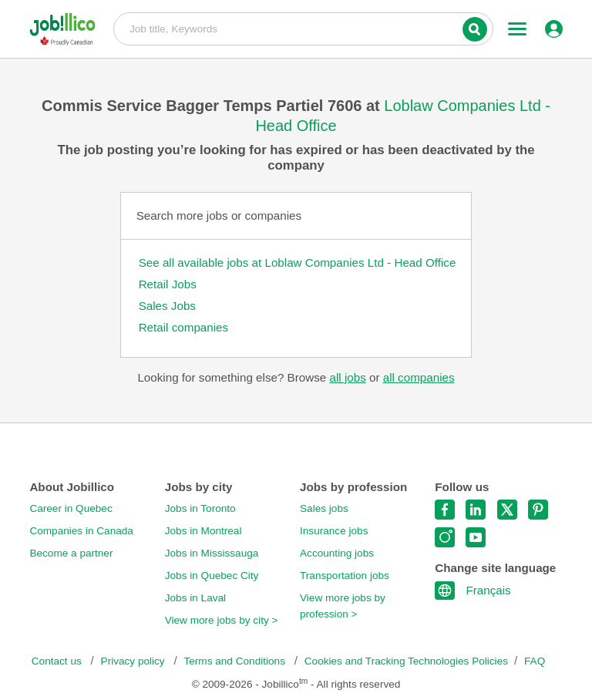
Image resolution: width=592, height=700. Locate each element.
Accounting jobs (337, 553)
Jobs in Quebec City (212, 575)
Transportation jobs (345, 575)
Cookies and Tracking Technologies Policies (406, 661)
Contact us (58, 661)
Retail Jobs (168, 284)
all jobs (347, 377)
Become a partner (71, 553)
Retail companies (184, 327)
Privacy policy (135, 661)
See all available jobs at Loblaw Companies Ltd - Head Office (298, 262)
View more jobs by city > (222, 620)
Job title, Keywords (303, 28)
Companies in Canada (81, 531)
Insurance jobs (334, 531)
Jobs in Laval (195, 598)
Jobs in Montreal (203, 531)
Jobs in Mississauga (212, 553)
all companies (419, 377)
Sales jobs (324, 508)
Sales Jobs (167, 306)
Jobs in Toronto (200, 508)
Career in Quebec (71, 508)
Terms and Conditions (235, 661)
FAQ (535, 661)
